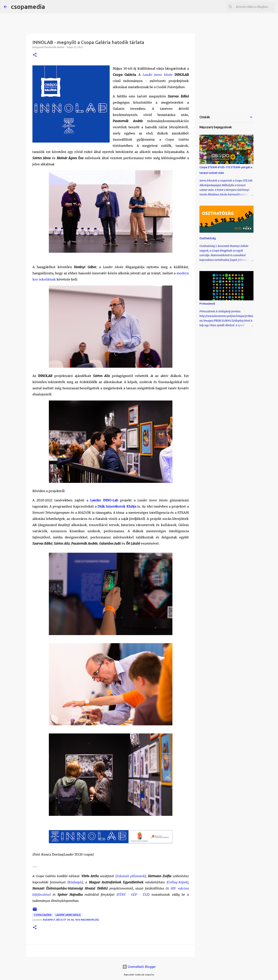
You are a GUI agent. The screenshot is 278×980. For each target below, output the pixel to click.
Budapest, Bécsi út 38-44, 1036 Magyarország (71, 920)
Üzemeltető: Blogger (139, 967)
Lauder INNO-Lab (104, 500)
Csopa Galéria (43, 915)
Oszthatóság (208, 238)
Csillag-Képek (177, 882)
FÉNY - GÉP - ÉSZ (133, 895)
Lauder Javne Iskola (158, 75)
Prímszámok (207, 304)
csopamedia (28, 7)
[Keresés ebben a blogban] (255, 7)
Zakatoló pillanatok (131, 876)
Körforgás (75, 882)
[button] (35, 55)
